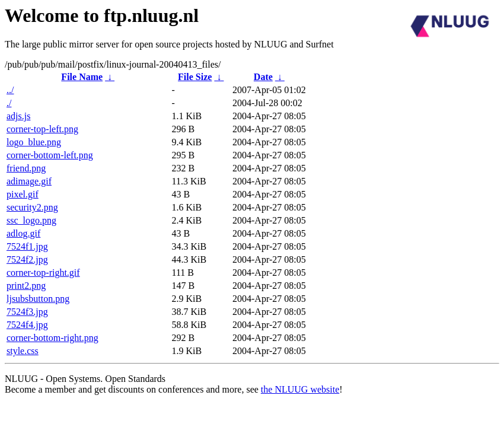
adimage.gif (29, 181)
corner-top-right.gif (43, 273)
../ (10, 90)
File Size (195, 77)
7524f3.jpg (27, 312)
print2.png (26, 286)
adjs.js (18, 116)
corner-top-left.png (42, 129)
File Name (82, 77)
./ (9, 103)
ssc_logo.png (31, 220)
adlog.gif (23, 233)
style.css (23, 351)
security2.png (32, 207)
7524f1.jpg (27, 246)
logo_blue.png (34, 142)
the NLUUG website (300, 389)
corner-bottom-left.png (50, 155)
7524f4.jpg (27, 325)
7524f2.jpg (27, 259)
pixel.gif (23, 194)
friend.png (26, 168)
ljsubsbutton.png (38, 299)
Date (263, 77)
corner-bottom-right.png (52, 338)
